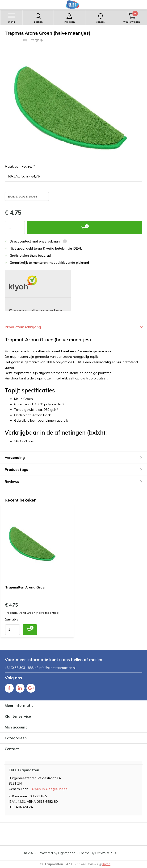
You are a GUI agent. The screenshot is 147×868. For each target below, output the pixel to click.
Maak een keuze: (20, 166)
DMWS (101, 853)
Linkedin (20, 687)
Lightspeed (67, 853)
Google (31, 687)
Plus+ (114, 853)
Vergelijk (37, 40)
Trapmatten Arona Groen (26, 587)
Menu (11, 18)
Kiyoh (106, 864)
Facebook (9, 687)
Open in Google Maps (50, 789)
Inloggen (69, 18)
